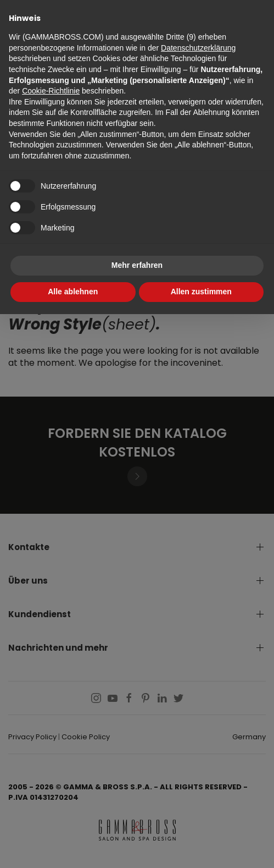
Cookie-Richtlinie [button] (51, 91)
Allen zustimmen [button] (201, 292)
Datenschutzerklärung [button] (198, 48)
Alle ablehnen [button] (73, 292)
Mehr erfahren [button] (137, 265)
